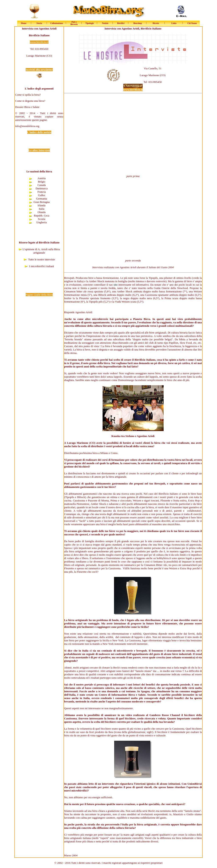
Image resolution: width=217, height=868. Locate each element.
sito (116, 285)
